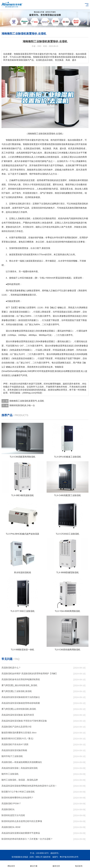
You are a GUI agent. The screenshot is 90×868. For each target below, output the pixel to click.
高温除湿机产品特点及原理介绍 (16, 727)
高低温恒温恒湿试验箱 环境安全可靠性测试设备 (24, 721)
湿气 (42, 193)
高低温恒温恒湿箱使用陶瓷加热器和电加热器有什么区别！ (29, 786)
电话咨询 (79, 864)
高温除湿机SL (8, 809)
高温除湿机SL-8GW (11, 827)
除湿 (12, 140)
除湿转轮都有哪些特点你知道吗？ (18, 798)
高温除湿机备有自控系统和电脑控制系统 (21, 679)
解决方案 (34, 864)
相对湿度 (16, 189)
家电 (44, 161)
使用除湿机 (70, 238)
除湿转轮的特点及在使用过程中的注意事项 (22, 821)
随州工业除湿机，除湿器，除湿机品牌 (20, 780)
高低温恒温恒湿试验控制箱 (14, 750)
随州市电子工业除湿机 (12, 756)
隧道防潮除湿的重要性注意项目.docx (19, 733)
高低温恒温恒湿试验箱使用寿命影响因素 (21, 703)
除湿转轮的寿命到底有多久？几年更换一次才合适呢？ (27, 839)
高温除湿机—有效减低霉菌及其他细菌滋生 (22, 762)
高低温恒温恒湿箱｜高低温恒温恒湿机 (20, 768)
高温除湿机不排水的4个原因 (15, 744)
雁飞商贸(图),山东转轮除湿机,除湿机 (19, 709)
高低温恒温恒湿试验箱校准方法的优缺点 (21, 697)
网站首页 (11, 864)
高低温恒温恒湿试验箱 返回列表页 (18, 715)
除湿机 (51, 180)
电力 (44, 140)
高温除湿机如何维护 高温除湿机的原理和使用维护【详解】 (30, 673)
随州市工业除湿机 (10, 774)
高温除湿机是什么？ (11, 668)
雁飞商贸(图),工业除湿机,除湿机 (17, 691)
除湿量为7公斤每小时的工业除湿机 (18, 792)
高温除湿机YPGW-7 (11, 803)
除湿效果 (63, 144)
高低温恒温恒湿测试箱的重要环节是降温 (21, 833)
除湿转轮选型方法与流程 (13, 815)
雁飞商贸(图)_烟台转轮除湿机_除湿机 (19, 685)
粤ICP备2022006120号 (69, 857)
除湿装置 (31, 144)
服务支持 (56, 864)
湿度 (33, 180)
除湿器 (56, 144)
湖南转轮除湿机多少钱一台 (22, 405)
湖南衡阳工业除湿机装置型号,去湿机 (27, 401)
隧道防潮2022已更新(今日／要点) (17, 738)
